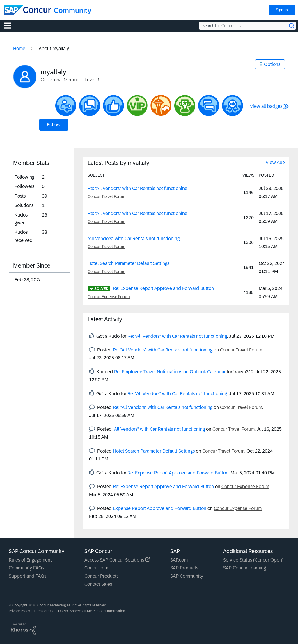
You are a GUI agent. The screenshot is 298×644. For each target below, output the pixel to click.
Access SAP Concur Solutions (117, 560)
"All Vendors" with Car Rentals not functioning (134, 239)
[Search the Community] (248, 26)
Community (73, 10)
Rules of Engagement (30, 560)
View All (274, 162)
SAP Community (187, 576)
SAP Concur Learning (245, 568)
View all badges (266, 106)
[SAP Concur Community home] (28, 10)
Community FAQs (26, 568)
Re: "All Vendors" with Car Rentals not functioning (137, 188)
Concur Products (101, 576)
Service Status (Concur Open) (253, 560)
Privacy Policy (19, 611)
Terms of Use (44, 611)
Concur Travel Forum (107, 196)
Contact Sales (98, 584)
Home (19, 49)
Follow (54, 125)
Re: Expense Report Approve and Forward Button (163, 288)
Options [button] (272, 64)
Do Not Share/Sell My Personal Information (92, 611)
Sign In (282, 10)
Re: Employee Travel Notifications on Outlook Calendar (170, 372)
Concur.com (96, 568)
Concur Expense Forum (109, 297)
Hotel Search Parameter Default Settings (128, 263)
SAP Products (184, 568)
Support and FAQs (28, 576)
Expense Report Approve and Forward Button (160, 508)
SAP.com (179, 560)
